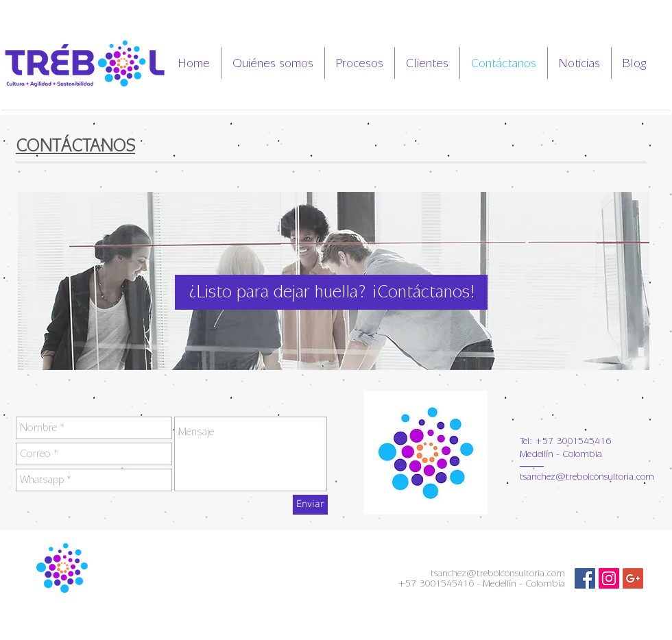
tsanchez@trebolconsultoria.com (587, 477)
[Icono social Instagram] (609, 578)
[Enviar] (310, 505)
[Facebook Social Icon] (585, 578)
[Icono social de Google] (633, 578)
